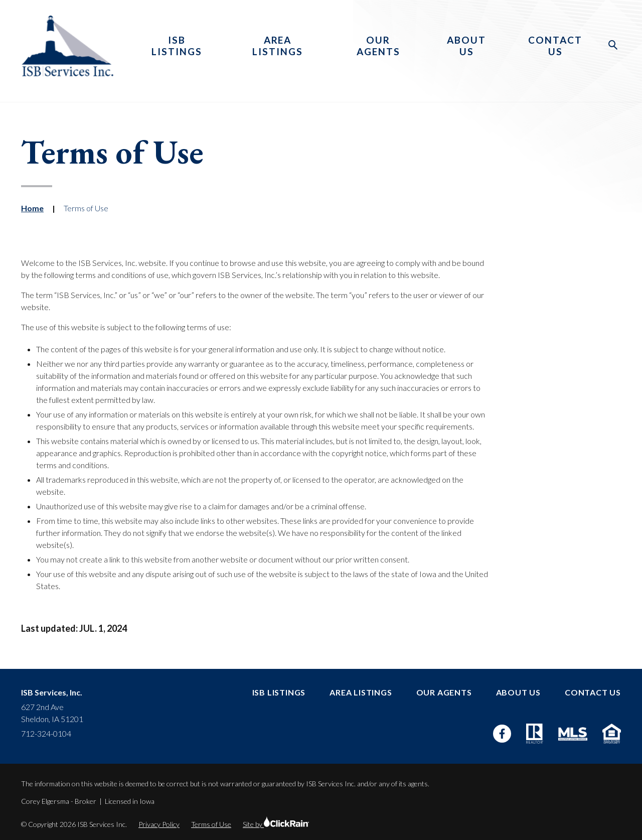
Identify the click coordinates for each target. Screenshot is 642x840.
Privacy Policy (159, 824)
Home (32, 208)
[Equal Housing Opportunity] (612, 734)
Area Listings (278, 46)
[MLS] (573, 734)
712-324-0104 (46, 733)
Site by (276, 824)
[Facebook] (502, 734)
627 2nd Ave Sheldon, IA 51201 (52, 713)
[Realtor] (535, 734)
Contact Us (555, 46)
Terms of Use (211, 824)
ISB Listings (177, 46)
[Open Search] (613, 45)
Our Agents (378, 46)
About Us (466, 46)
